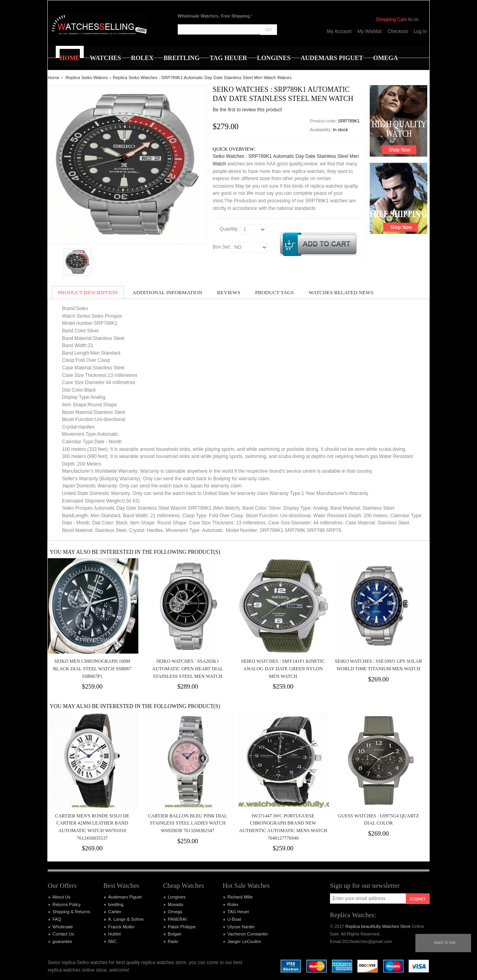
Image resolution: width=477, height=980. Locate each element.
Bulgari (175, 934)
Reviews (229, 292)
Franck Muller (121, 927)
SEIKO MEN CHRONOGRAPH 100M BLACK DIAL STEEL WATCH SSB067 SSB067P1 (92, 669)
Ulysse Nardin (241, 927)
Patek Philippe (182, 927)
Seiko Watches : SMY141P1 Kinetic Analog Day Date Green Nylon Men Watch (283, 669)
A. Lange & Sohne (126, 919)
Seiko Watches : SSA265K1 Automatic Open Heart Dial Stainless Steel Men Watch (188, 669)
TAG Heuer (238, 912)
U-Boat (234, 919)
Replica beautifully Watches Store (378, 926)
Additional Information (167, 292)
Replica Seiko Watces (87, 78)
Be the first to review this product (247, 110)
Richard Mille (240, 897)
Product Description (88, 292)
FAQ (57, 919)
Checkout (398, 31)
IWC (112, 941)
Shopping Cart (391, 19)
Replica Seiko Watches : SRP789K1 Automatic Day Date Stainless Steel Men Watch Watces (202, 78)
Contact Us (63, 934)
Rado (173, 941)
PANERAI (177, 919)
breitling (116, 904)
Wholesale (63, 927)
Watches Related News (341, 292)
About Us (61, 897)
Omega (175, 912)
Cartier (115, 912)
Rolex (233, 904)
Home (53, 78)
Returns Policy (67, 904)
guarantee (62, 941)
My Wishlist (369, 31)
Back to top (445, 942)
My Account (339, 31)
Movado (175, 904)
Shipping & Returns (71, 912)
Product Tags (275, 292)
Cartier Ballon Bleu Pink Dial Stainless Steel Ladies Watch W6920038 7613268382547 (187, 823)
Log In (420, 31)
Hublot (114, 934)
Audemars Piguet (125, 897)
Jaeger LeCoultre (244, 941)
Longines (177, 897)
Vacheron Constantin (248, 934)
